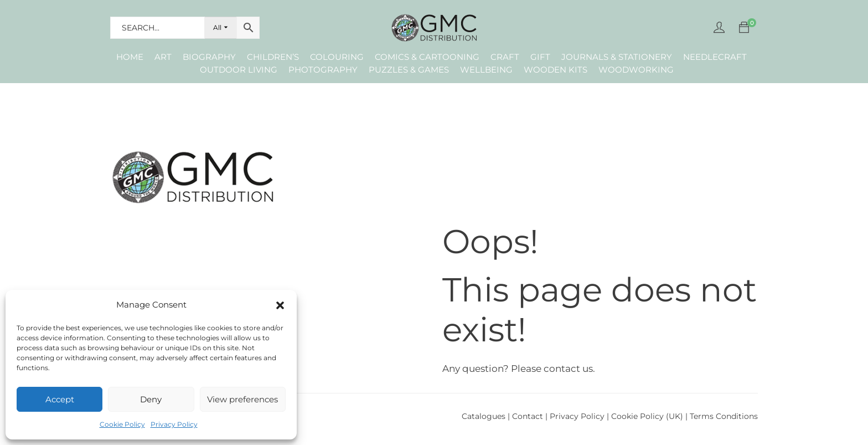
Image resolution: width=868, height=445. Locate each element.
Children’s (273, 57)
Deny (151, 399)
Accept (60, 399)
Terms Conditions (724, 416)
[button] (280, 305)
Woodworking (636, 70)
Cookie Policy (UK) (647, 416)
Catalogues (484, 416)
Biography (209, 57)
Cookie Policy (122, 424)
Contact (529, 416)
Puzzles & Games (409, 70)
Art (163, 57)
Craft (505, 57)
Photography (323, 70)
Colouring (337, 57)
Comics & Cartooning (427, 57)
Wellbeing (486, 70)
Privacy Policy (174, 424)
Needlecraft (715, 57)
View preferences (242, 399)
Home (130, 57)
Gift (540, 57)
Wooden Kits (556, 70)
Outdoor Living (239, 70)
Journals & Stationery (617, 57)
